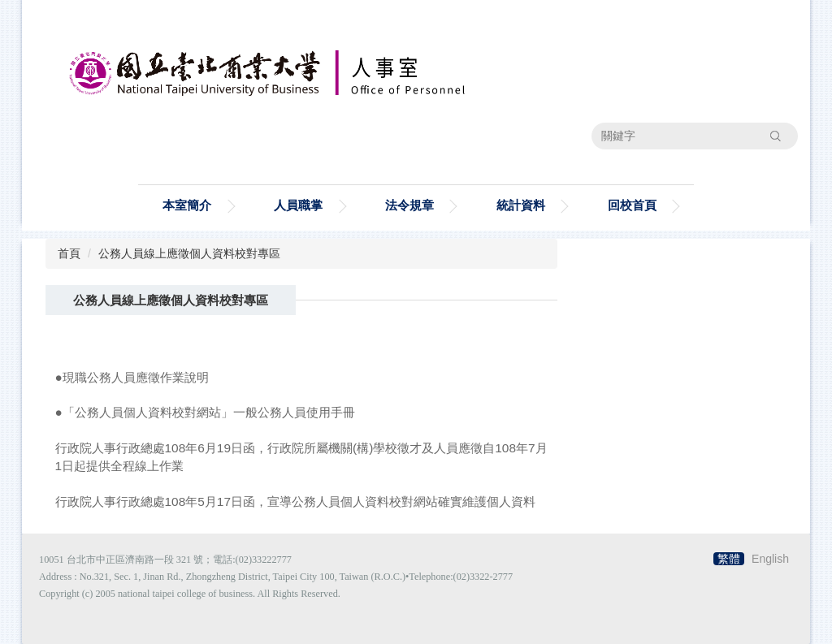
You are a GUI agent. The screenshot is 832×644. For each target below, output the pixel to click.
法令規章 (409, 205)
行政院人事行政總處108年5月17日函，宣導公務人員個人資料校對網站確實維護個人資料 (295, 501)
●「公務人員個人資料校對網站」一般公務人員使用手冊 (205, 412)
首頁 (69, 253)
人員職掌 (298, 205)
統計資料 (521, 205)
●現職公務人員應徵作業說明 (132, 377)
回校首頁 (632, 205)
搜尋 (775, 136)
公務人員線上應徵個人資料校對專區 (189, 253)
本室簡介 (187, 205)
